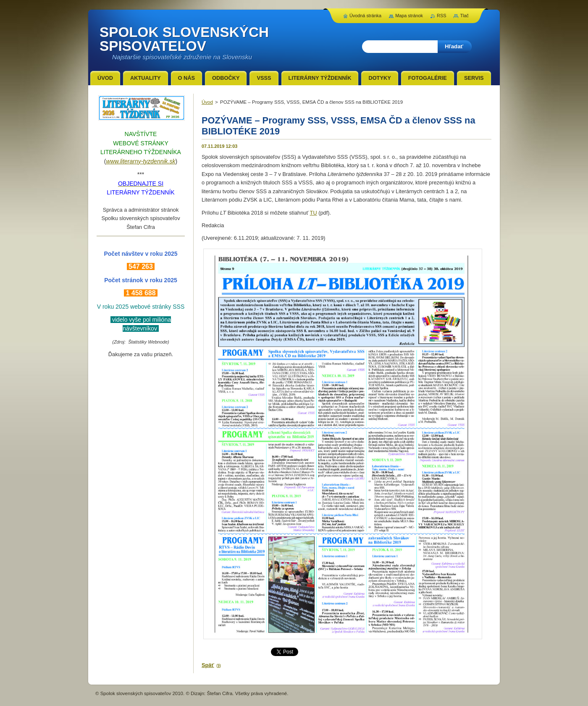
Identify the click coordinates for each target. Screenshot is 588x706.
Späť (208, 665)
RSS (441, 16)
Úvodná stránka (365, 16)
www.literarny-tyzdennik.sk (141, 161)
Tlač (464, 16)
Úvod (207, 102)
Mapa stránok (409, 16)
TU (314, 213)
